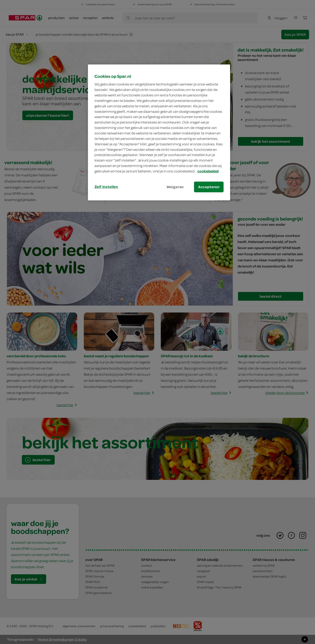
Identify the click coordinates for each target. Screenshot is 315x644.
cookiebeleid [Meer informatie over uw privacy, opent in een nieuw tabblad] (208, 171)
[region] (159, 132)
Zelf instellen (106, 187)
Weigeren (175, 187)
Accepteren (209, 187)
